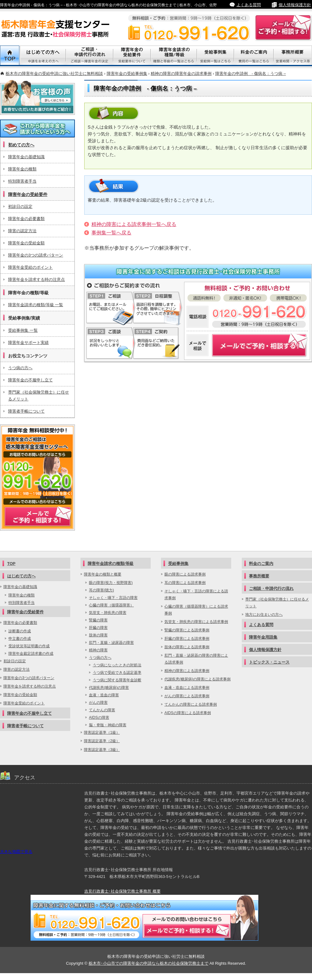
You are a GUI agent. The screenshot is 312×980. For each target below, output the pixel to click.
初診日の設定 (20, 206)
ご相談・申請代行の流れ (271, 588)
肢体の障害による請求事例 (187, 647)
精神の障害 (98, 650)
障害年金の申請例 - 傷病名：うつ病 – (251, 73)
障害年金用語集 (263, 637)
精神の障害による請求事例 (187, 671)
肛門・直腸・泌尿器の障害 (111, 643)
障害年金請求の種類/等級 (174, 56)
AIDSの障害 (99, 718)
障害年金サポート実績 (28, 343)
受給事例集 (215, 56)
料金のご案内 (254, 56)
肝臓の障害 (98, 628)
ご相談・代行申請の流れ (90, 56)
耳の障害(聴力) (101, 590)
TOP (10, 56)
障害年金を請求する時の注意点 (37, 279)
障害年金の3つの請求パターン (36, 255)
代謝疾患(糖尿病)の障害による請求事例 (197, 679)
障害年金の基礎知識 (26, 157)
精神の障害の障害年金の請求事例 (181, 73)
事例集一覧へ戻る (111, 233)
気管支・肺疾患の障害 (108, 613)
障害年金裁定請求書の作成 (31, 654)
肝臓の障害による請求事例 (187, 639)
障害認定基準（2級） (102, 741)
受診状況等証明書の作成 (29, 646)
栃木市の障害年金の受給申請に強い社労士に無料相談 (54, 73)
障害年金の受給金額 (26, 243)
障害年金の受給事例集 (127, 73)
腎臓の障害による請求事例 (187, 630)
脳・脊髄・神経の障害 (108, 725)
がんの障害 (98, 703)
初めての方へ (21, 145)
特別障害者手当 (22, 181)
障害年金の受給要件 (28, 194)
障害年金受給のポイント (30, 267)
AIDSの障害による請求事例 (188, 713)
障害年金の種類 (22, 169)
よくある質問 (249, 5)
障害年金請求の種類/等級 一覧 (36, 305)
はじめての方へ (21, 576)
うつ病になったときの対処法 (117, 665)
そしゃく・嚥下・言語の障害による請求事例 (196, 595)
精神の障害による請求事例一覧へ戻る (134, 224)
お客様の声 (37, 97)
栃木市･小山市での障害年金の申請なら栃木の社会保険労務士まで (149, 963)
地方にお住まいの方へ (264, 615)
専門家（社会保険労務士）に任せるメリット (39, 396)
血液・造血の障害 (104, 695)
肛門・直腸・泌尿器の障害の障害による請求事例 (196, 659)
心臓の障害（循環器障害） (111, 605)
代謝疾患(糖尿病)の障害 (109, 688)
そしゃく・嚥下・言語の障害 (113, 598)
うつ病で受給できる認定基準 (117, 673)
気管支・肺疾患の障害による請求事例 (196, 622)
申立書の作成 (20, 639)
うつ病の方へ (20, 368)
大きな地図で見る (16, 852)
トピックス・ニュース (269, 662)
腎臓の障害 (98, 620)
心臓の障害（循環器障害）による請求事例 (196, 610)
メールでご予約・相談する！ (37, 478)
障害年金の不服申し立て (30, 380)
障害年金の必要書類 (26, 219)
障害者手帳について (26, 411)
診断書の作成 (20, 631)
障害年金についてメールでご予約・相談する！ (247, 345)
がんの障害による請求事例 (187, 696)
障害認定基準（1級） (102, 733)
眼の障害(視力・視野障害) (111, 583)
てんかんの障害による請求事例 (191, 704)
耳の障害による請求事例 (185, 583)
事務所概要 (293, 56)
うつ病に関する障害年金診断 (117, 680)
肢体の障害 (98, 635)
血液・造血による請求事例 (187, 688)
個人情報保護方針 (295, 5)
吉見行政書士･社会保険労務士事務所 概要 (122, 891)
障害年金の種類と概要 (103, 574)
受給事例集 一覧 (23, 330)
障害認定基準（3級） (102, 750)
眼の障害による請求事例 (185, 574)
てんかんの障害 (102, 710)
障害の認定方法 (22, 231)
